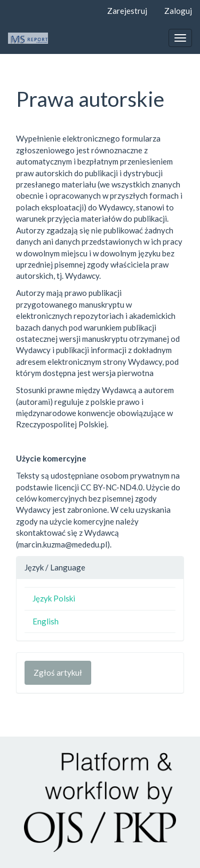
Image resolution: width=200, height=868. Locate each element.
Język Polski (54, 598)
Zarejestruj (127, 11)
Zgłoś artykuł (58, 672)
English (46, 621)
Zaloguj (178, 11)
